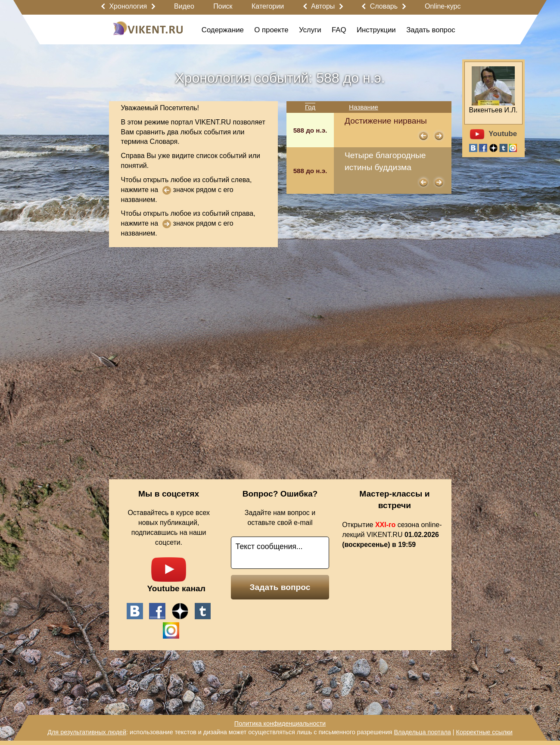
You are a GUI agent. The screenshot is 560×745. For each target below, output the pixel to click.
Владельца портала (422, 732)
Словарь (384, 6)
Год (310, 107)
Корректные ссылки (484, 732)
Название (364, 107)
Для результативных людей (87, 732)
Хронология (128, 6)
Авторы (323, 6)
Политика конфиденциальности (280, 723)
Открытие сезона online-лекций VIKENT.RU (392, 535)
